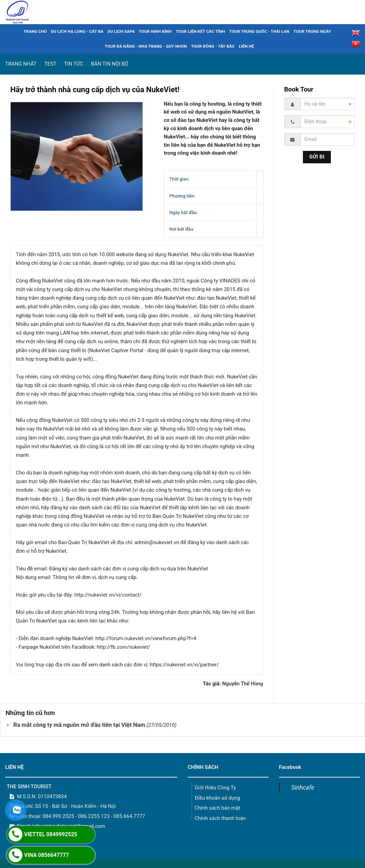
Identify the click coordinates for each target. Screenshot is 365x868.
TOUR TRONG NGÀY (312, 31)
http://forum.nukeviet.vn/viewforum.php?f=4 (146, 638)
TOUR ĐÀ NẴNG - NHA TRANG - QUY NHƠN (146, 46)
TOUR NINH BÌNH (155, 31)
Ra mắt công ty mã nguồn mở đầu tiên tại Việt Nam (79, 725)
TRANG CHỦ (35, 31)
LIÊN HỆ (246, 46)
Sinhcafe (303, 787)
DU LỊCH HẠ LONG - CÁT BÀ (77, 31)
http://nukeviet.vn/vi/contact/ (108, 595)
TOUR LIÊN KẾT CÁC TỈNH (201, 31)
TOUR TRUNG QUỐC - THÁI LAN (259, 31)
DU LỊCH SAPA (121, 31)
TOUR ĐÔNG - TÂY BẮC (213, 46)
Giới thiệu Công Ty (215, 788)
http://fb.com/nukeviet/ (123, 647)
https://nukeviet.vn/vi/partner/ (184, 665)
